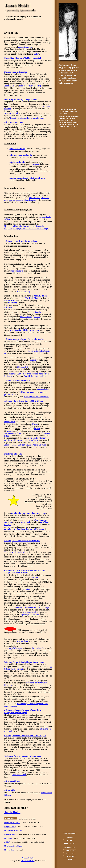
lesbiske (22, 392)
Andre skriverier (10, 834)
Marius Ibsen (22, 641)
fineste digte (13, 303)
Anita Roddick (40, 296)
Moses (35, 424)
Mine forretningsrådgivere (14, 846)
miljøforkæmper (15, 648)
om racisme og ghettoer (30, 317)
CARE (33, 360)
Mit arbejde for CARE (12, 823)
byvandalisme (43, 390)
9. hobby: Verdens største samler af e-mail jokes (25, 736)
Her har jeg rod (11, 113)
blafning (26, 589)
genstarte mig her (25, 47)
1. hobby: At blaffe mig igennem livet (21, 241)
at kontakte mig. (23, 291)
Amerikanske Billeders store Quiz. (24, 330)
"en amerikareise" (35, 312)
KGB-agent (34, 164)
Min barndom (9, 850)
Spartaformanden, (31, 612)
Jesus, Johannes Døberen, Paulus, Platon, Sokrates (25, 445)
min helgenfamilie (17, 162)
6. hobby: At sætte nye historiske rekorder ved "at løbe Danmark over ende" (25, 572)
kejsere (10, 431)
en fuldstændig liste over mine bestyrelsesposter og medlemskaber (27, 199)
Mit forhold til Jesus (13, 454)
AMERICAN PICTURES (28, 861)
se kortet (34, 577)
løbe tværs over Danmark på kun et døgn (32, 607)
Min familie (8, 838)
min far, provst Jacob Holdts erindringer (27, 178)
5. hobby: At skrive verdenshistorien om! (22, 541)
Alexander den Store (13, 433)
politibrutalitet (10, 394)
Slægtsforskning (10, 827)
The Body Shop (32, 298)
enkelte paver (10, 422)
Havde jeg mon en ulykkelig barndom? (21, 99)
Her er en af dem (19, 775)
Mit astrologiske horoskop (16, 72)
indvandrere (32, 392)
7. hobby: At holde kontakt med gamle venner (24, 662)
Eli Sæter (9, 307)
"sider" (36, 54)
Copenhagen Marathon (29, 614)
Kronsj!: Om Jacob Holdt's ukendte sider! (27, 118)
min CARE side (24, 367)
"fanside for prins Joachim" (35, 376)
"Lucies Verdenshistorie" (16, 552)
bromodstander (38, 648)
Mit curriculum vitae (14, 122)
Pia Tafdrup (10, 300)
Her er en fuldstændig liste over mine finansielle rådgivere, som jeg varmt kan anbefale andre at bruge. (27, 227)
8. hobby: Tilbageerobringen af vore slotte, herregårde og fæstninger (23, 711)
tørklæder (44, 392)
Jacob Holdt (12, 812)
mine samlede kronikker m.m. (36, 397)
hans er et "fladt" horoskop (30, 86)
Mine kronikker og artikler (14, 830)
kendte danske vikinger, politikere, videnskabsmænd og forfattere (25, 439)
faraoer (37, 429)
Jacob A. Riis (10, 86)
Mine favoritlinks (12, 781)
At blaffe (8, 842)
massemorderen (17, 271)
